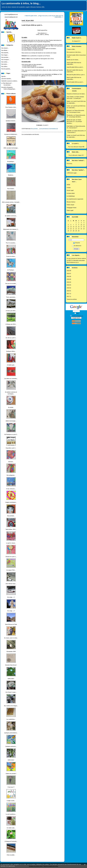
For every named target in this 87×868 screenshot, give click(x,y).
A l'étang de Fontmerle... (11, 841)
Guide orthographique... (10, 89)
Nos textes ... (5, 64)
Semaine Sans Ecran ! (11, 665)
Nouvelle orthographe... (7, 87)
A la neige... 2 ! (11, 611)
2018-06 (69, 276)
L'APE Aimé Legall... (72, 173)
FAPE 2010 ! (11, 760)
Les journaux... (7, 85)
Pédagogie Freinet (72, 208)
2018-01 (69, 291)
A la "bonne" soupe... (11, 692)
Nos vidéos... (5, 67)
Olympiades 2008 (11, 652)
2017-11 (69, 297)
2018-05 (69, 279)
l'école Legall (70, 190)
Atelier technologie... (11, 421)
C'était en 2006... (71, 49)
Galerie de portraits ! (11, 774)
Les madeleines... (11, 719)
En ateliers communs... (11, 216)
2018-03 (69, 285)
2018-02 (69, 288)
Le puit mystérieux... (11, 814)
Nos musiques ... (6, 60)
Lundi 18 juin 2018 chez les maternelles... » (56, 16)
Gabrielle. (69, 131)
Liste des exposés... (7, 79)
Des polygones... (11, 475)
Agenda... (4, 76)
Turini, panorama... (11, 297)
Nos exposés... (5, 53)
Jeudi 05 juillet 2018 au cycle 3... (75, 67)
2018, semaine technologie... (11, 148)
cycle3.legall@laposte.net (11, 14)
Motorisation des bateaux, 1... (11, 229)
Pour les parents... (6, 69)
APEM (68, 185)
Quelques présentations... (11, 733)
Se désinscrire (77, 246)
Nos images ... (5, 55)
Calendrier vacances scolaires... (10, 81)
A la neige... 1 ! (11, 597)
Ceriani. (69, 135)
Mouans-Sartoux (71, 202)
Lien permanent (44, 129)
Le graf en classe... (11, 543)
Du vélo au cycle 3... (11, 338)
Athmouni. (69, 111)
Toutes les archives (72, 299)
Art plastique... (11, 162)
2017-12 (69, 294)
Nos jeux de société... (11, 284)
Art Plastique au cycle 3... (11, 435)
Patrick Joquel (70, 205)
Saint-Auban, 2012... (11, 529)
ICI (79, 41)
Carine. (69, 106)
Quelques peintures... (11, 746)
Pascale (69, 94)
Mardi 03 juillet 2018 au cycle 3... (75, 82)
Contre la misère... (11, 256)
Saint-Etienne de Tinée (11, 624)
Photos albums (11, 94)
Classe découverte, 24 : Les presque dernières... (74, 122)
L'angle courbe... (11, 801)
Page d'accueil (43, 16)
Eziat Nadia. (70, 126)
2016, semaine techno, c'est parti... (11, 202)
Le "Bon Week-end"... (7, 83)
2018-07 (69, 274)
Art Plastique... (11, 270)
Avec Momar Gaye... (11, 584)
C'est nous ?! (11, 787)
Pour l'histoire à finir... (11, 107)
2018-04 (69, 282)
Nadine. (69, 101)
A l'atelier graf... (11, 365)
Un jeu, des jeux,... (11, 489)
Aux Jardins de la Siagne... (11, 706)
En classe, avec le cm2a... (11, 638)
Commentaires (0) (53, 129)
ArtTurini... (11, 462)
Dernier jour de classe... (73, 60)
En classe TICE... (11, 570)
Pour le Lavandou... (11, 243)
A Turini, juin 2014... (11, 311)
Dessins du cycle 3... (11, 557)
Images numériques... (11, 502)
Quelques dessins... (11, 121)
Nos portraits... (11, 516)
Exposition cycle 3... (11, 448)
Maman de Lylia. (71, 120)
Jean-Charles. (70, 97)
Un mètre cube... (11, 828)
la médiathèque (71, 196)
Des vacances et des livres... (74, 52)
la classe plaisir (71, 193)
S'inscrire (77, 243)
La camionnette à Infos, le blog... (21, 3)
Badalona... (11, 175)
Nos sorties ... (5, 62)
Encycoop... (70, 164)
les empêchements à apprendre (75, 199)
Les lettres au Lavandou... (11, 379)
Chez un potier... (11, 855)
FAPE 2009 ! (11, 679)
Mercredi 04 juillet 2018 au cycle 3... (76, 75)
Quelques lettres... (11, 351)
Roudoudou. (70, 115)
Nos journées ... (5, 57)
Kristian (69, 188)
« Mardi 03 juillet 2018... (31, 16)
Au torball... (11, 407)
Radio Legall (70, 210)
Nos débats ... (5, 50)
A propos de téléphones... (11, 134)
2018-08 (69, 271)
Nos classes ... (5, 48)
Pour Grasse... (11, 189)
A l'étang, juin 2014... (11, 324)
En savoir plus (11, 866)
